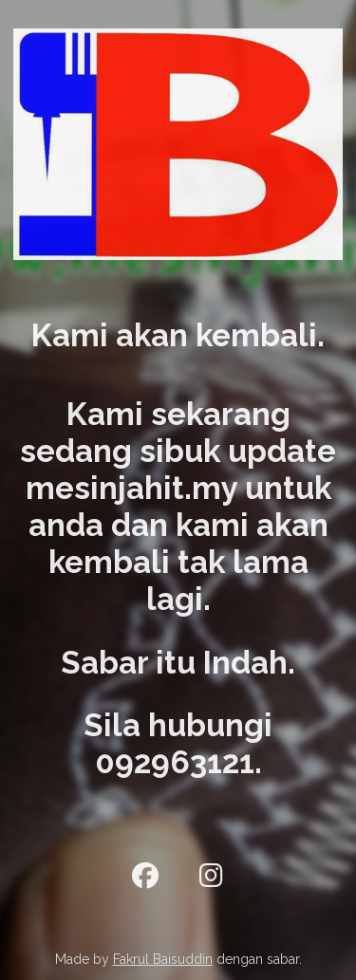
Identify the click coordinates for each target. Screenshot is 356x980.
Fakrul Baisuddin (163, 959)
